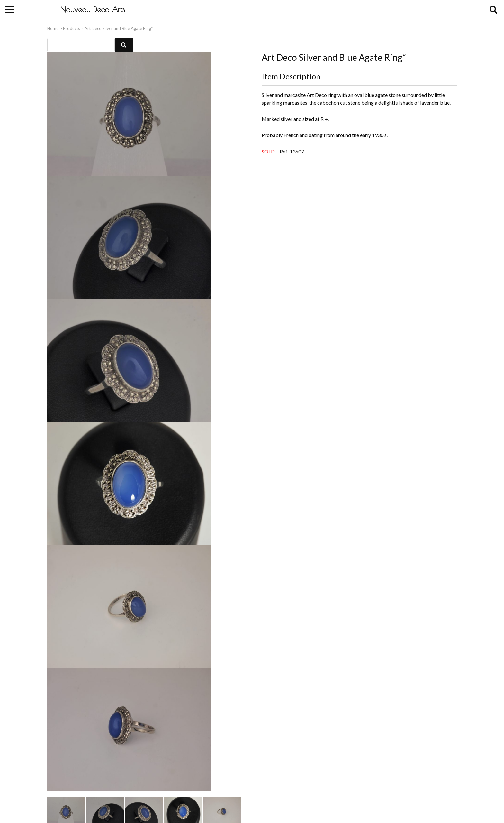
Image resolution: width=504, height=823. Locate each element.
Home (53, 27)
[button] (124, 44)
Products (72, 27)
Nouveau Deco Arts (93, 9)
